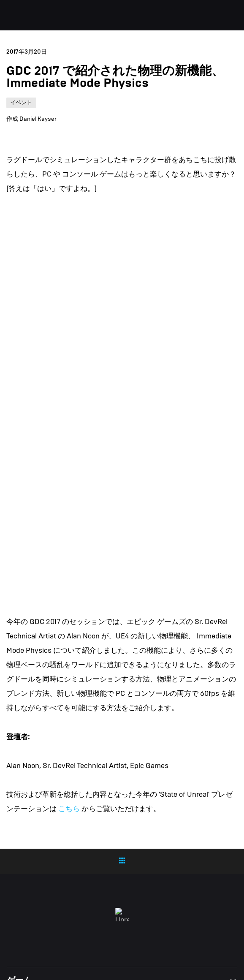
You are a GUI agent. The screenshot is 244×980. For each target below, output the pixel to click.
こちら (69, 809)
